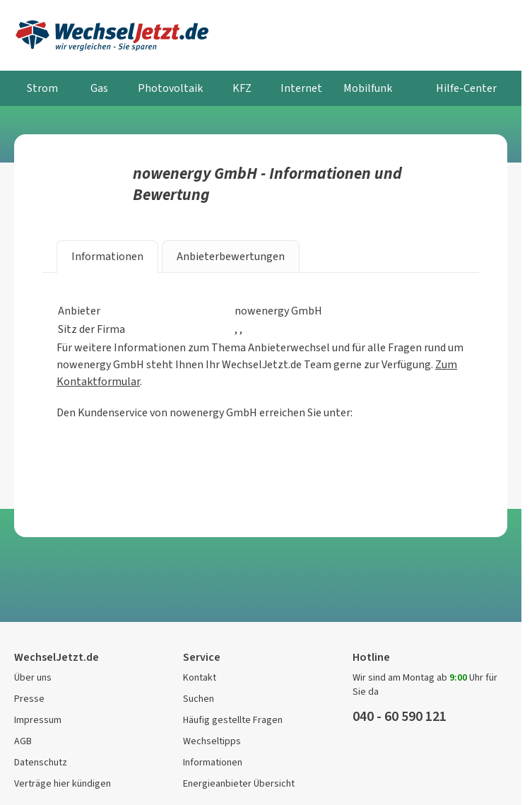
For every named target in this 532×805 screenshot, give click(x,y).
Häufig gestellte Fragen (233, 720)
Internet (301, 88)
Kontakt (200, 677)
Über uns (33, 677)
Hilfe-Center (466, 88)
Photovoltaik (170, 88)
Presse (29, 699)
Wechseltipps (212, 741)
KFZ (242, 88)
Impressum (38, 720)
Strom (42, 88)
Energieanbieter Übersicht (239, 783)
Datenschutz (41, 762)
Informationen (213, 762)
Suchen (199, 699)
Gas (99, 88)
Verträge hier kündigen (63, 783)
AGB (23, 741)
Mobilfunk (368, 88)
